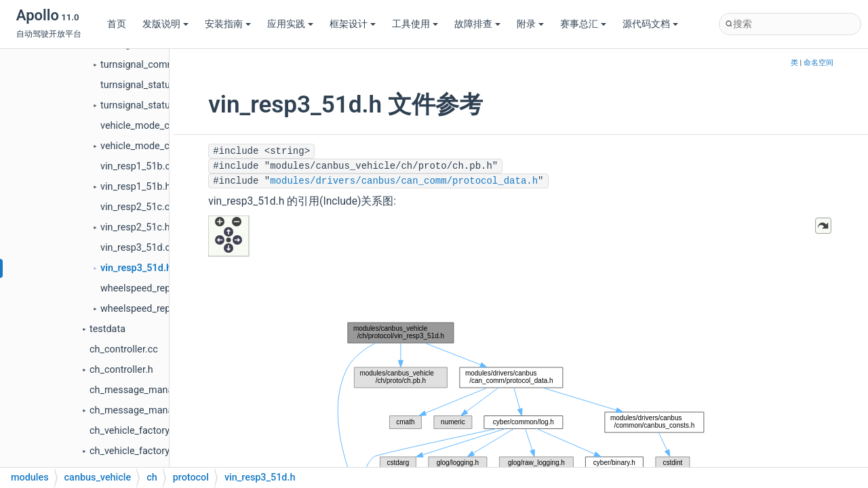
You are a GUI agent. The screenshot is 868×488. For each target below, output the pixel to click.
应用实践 (290, 24)
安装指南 (228, 24)
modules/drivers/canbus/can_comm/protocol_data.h (404, 181)
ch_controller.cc (124, 349)
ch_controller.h (121, 370)
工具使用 (415, 24)
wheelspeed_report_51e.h (156, 309)
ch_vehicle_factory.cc (136, 431)
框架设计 (353, 24)
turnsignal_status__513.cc (157, 85)
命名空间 (818, 63)
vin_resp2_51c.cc (138, 207)
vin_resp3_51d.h (136, 268)
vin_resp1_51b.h (135, 187)
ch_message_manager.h (142, 410)
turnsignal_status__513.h (154, 105)
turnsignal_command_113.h (161, 65)
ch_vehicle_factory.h (133, 451)
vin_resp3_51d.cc (138, 248)
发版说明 (165, 24)
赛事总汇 (583, 24)
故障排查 (477, 24)
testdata (107, 329)
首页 (117, 24)
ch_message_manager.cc (144, 390)
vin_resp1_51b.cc (138, 166)
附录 (530, 24)
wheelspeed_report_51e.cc (158, 288)
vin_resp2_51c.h (135, 227)
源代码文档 (650, 24)
